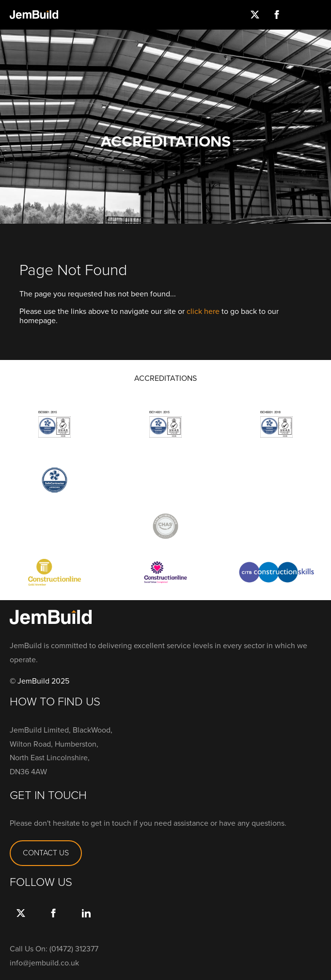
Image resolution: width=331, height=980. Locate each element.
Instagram (298, 15)
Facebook (276, 15)
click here (203, 311)
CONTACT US (46, 853)
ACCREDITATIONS (165, 378)
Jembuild (34, 15)
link (86, 923)
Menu (320, 15)
